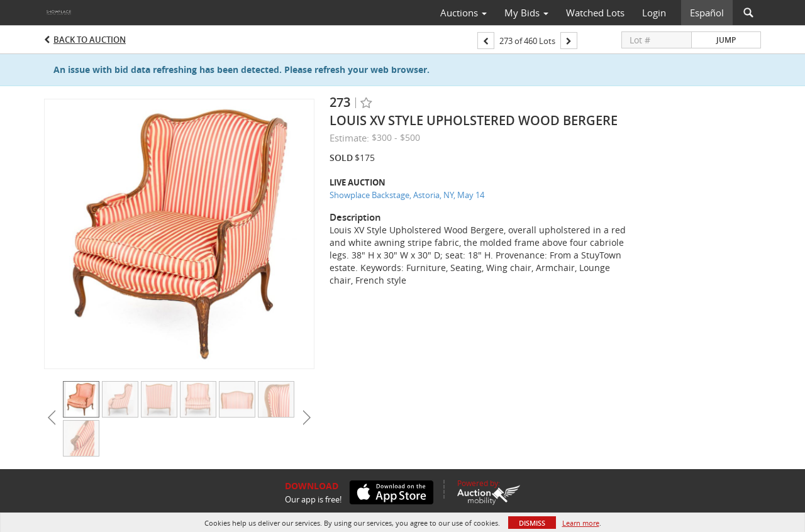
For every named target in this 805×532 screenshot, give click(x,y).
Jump (726, 40)
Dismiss (532, 523)
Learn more (581, 523)
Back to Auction (90, 40)
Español (707, 13)
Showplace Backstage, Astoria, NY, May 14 (407, 195)
